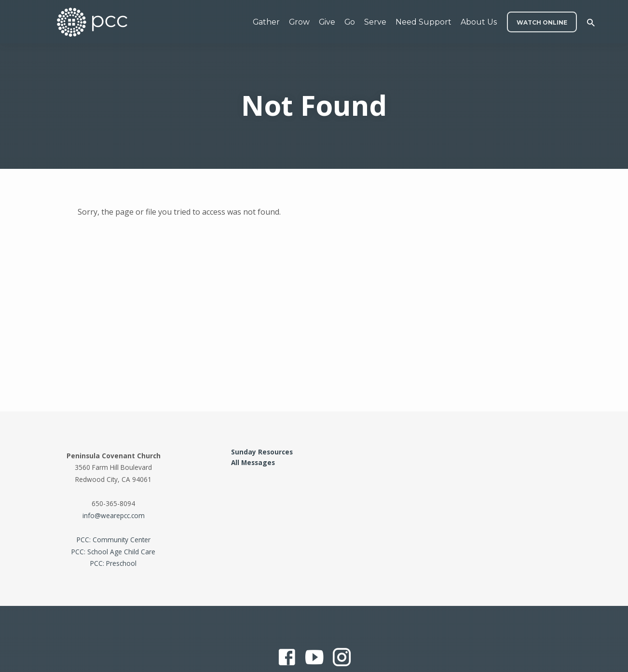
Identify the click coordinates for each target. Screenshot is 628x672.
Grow (299, 22)
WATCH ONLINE (542, 22)
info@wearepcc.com (114, 515)
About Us (479, 22)
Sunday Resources (262, 452)
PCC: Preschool (113, 563)
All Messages (253, 462)
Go (350, 22)
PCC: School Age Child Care (113, 552)
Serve (375, 22)
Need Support (423, 22)
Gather (266, 22)
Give (327, 22)
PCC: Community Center (114, 540)
